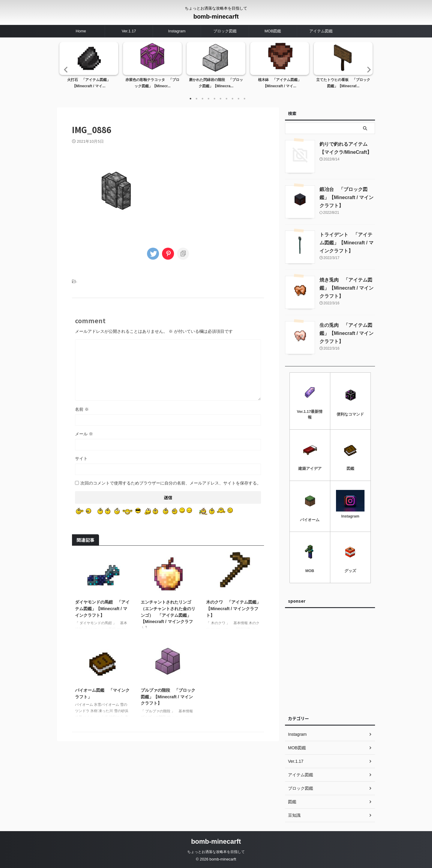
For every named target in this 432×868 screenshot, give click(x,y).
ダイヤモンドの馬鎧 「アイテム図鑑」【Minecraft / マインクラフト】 (102, 608)
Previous (65, 69)
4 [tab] (208, 99)
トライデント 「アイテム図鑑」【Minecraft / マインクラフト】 (346, 243)
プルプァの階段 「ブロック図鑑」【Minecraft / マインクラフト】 (168, 697)
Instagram (177, 31)
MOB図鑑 (273, 31)
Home (81, 31)
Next (367, 69)
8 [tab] (232, 99)
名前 (82, 409)
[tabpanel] (89, 67)
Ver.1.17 (129, 31)
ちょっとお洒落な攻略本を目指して (216, 852)
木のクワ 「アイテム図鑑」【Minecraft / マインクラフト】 (233, 608)
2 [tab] (196, 99)
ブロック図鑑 (225, 31)
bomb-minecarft (216, 16)
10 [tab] (244, 99)
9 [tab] (238, 99)
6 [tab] (220, 99)
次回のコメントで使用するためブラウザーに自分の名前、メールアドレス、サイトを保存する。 (171, 483)
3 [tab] (202, 99)
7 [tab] (226, 99)
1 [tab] (190, 99)
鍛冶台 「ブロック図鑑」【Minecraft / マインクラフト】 (346, 197)
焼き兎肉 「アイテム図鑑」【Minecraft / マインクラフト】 (346, 288)
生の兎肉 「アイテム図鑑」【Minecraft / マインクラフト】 (346, 333)
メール (84, 434)
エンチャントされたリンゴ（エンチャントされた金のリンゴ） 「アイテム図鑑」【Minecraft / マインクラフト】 (168, 615)
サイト (81, 458)
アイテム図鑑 (321, 31)
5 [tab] (214, 99)
